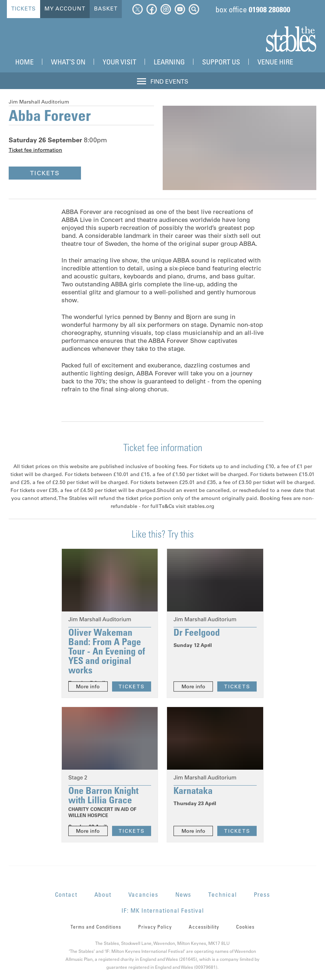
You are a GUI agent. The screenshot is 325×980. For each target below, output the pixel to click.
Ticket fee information (35, 150)
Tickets (23, 9)
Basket (105, 9)
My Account (65, 9)
